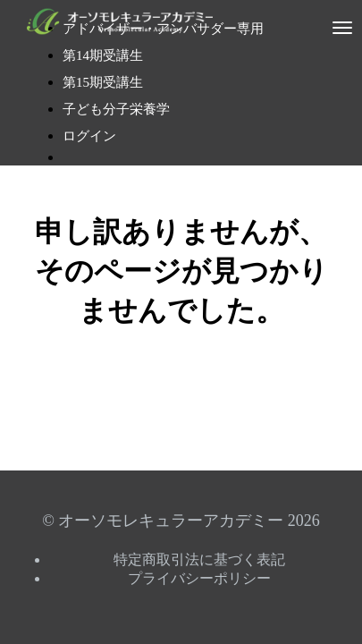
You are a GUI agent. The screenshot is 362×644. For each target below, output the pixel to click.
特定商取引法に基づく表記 (199, 559)
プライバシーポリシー (199, 578)
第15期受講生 (103, 82)
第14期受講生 (103, 55)
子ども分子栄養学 (116, 109)
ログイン (89, 136)
